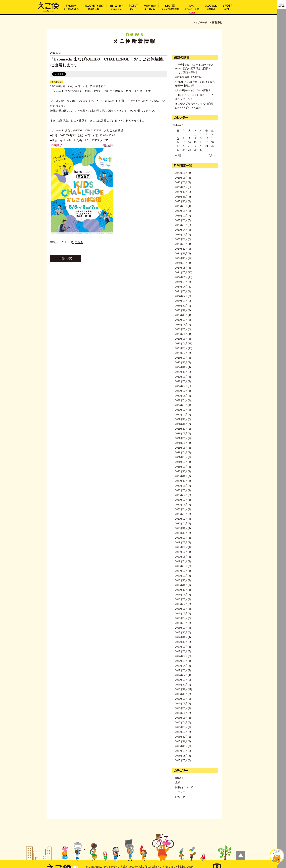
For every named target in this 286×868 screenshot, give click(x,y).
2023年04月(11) (184, 344)
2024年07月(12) (184, 272)
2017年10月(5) (183, 642)
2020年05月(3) (183, 505)
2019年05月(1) (183, 557)
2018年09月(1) (183, 595)
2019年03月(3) (183, 566)
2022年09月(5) (183, 377)
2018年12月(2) (183, 580)
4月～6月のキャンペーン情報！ (193, 90)
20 (184, 146)
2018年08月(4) (183, 599)
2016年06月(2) (183, 713)
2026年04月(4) (183, 173)
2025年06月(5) (183, 220)
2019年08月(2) (183, 542)
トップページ (200, 23)
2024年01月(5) (183, 301)
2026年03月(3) (183, 178)
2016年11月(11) (183, 689)
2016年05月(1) (183, 718)
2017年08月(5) (183, 651)
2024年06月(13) (184, 277)
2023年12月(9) (183, 306)
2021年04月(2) (183, 452)
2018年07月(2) (183, 604)
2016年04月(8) (183, 723)
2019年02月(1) (183, 571)
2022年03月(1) (183, 405)
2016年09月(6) (183, 699)
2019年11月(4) (183, 528)
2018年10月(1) (183, 590)
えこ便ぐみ (172, 867)
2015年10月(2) (183, 746)
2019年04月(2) (183, 561)
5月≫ (212, 156)
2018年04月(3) (183, 618)
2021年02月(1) (183, 462)
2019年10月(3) (183, 533)
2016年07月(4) (183, 708)
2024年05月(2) (183, 282)
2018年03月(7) (183, 623)
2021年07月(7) (183, 438)
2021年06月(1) (183, 443)
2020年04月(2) (183, 509)
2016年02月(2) (183, 732)
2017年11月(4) (183, 637)
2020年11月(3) (183, 476)
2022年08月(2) (183, 381)
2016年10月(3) (183, 694)
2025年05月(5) (183, 225)
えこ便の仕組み (94, 867)
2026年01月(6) (183, 187)
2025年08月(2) (183, 211)
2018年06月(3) (183, 609)
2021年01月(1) (183, 467)
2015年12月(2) (183, 737)
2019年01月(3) (183, 576)
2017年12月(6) (183, 633)
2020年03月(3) (183, 514)
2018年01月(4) (183, 628)
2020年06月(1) (183, 500)
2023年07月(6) (183, 329)
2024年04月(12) (184, 287)
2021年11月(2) (183, 424)
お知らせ (57, 82)
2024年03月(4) (183, 291)
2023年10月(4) (183, 315)
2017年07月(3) (183, 656)
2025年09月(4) (183, 206)
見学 (178, 783)
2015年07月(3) (183, 760)
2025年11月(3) (183, 197)
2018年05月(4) (183, 614)
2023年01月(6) (183, 358)
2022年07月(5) (183, 386)
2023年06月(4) (183, 334)
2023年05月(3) (183, 339)
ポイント (160, 867)
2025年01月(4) (183, 244)
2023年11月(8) (183, 310)
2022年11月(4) (183, 367)
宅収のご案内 (186, 867)
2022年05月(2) (183, 396)
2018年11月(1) (183, 585)
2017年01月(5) (183, 680)
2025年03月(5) (183, 235)
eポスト (179, 778)
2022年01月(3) (183, 415)
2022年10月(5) (183, 372)
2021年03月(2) (183, 457)
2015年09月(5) (183, 751)
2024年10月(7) (183, 258)
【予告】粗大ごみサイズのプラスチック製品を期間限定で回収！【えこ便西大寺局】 (194, 69)
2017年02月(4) (183, 675)
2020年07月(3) (183, 495)
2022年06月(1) (183, 391)
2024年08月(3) (183, 268)
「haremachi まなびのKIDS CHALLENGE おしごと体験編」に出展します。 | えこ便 (48, 7)
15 (195, 142)
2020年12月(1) (183, 471)
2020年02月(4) (183, 519)
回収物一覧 (135, 867)
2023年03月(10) (184, 348)
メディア (180, 792)
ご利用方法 (148, 867)
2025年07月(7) (183, 216)
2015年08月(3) (183, 756)
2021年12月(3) (183, 419)
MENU (282, 5)
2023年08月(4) (183, 325)
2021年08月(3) (183, 434)
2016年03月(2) (183, 727)
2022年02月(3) (183, 410)
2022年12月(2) (183, 362)
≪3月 (178, 156)
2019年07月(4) (183, 547)
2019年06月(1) (183, 552)
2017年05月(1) (183, 661)
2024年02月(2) (183, 296)
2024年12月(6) (183, 249)
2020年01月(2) (183, 524)
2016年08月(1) (183, 704)
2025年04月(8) (183, 230)
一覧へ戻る (66, 258)
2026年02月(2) (183, 182)
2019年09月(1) (183, 538)
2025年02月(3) (183, 239)
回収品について (184, 787)
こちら (79, 242)
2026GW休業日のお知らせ (190, 77)
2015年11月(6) (183, 741)
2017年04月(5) (183, 666)
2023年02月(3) (183, 353)
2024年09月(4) (183, 263)
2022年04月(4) (183, 400)
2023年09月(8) (183, 320)
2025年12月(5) (183, 192)
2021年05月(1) (183, 448)
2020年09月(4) (183, 486)
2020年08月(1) (183, 490)
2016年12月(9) (183, 685)
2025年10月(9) (183, 201)
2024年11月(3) (183, 254)
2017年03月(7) (183, 670)
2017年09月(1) (183, 647)
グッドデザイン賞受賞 (116, 867)
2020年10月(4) (183, 481)
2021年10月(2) (183, 429)
